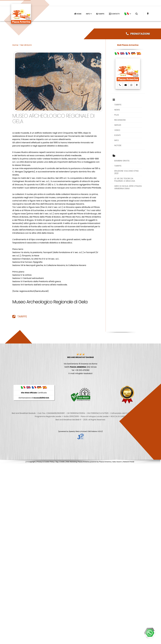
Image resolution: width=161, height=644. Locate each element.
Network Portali (129, 462)
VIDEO (117, 130)
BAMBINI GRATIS (122, 161)
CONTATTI (114, 13)
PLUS (117, 115)
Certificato (34, 393)
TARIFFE (100, 13)
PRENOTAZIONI (138, 34)
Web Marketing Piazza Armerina (78, 462)
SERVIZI (118, 125)
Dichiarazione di (34, 398)
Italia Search (117, 462)
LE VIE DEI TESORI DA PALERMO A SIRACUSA (125, 180)
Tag (57, 462)
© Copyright (31, 462)
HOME (78, 13)
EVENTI (117, 135)
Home (15, 45)
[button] (128, 13)
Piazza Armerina (105, 462)
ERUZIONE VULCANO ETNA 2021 (126, 172)
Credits (62, 462)
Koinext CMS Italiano (89, 431)
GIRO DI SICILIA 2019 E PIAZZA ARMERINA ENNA (128, 187)
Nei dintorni (26, 45)
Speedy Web (74, 431)
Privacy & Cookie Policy (45, 462)
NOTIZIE (118, 145)
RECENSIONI (120, 120)
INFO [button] (89, 13)
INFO (117, 140)
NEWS (117, 110)
